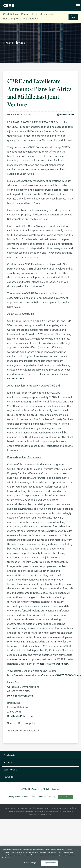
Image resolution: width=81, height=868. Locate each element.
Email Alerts (9, 756)
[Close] (77, 850)
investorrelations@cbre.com (52, 664)
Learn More (73, 17)
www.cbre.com (16, 379)
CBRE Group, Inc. (35, 790)
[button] (78, 6)
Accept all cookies (49, 863)
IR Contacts (9, 763)
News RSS (8, 777)
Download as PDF (65, 115)
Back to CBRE (10, 770)
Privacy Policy (14, 797)
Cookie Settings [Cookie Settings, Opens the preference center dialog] (30, 863)
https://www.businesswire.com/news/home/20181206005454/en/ (44, 676)
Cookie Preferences (66, 797)
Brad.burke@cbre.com (20, 717)
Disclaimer (42, 797)
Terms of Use (46, 815)
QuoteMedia (29, 809)
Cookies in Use (29, 797)
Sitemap (52, 797)
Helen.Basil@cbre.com (20, 696)
